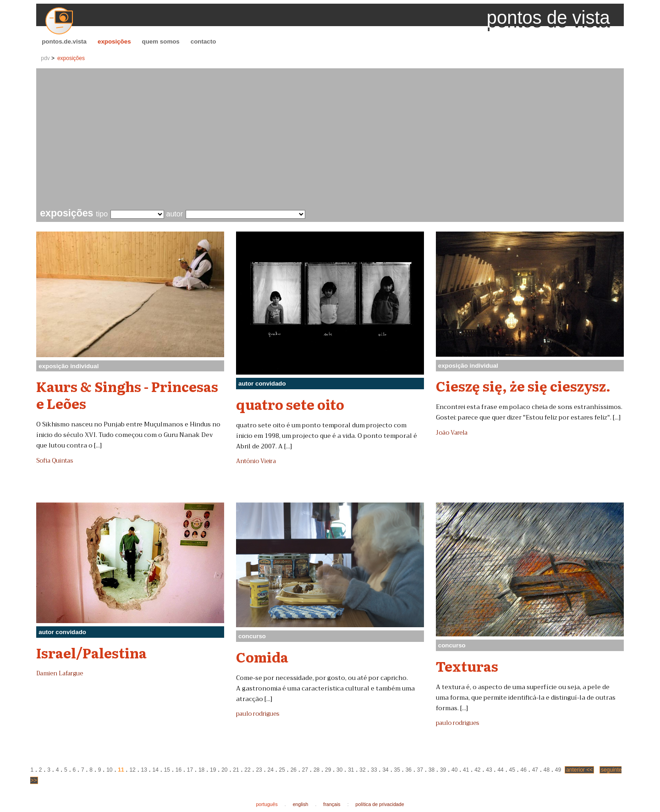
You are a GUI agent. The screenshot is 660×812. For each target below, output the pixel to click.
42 (477, 770)
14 (156, 770)
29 (328, 770)
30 (339, 770)
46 (524, 770)
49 (558, 770)
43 (489, 770)
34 (385, 770)
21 (236, 770)
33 (374, 770)
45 (512, 770)
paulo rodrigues (258, 714)
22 (247, 770)
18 (201, 770)
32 (362, 770)
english (301, 804)
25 (282, 770)
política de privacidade (380, 804)
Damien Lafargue (60, 674)
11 (121, 770)
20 (224, 770)
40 (454, 770)
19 (213, 770)
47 (535, 770)
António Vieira (256, 461)
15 (167, 770)
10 (109, 770)
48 (547, 770)
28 (316, 770)
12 (132, 770)
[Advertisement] (332, 139)
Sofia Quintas (55, 461)
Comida (262, 657)
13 (144, 770)
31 (351, 770)
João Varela (452, 433)
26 (294, 770)
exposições (114, 41)
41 (466, 770)
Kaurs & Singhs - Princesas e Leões (127, 395)
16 (179, 770)
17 (190, 770)
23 (259, 770)
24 (271, 770)
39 (443, 770)
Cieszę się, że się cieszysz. (523, 386)
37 (420, 770)
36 (409, 770)
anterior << (579, 770)
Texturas (467, 666)
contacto (203, 41)
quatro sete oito (290, 404)
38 (432, 770)
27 (305, 770)
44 (500, 770)
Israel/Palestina (91, 652)
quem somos (161, 41)
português (267, 804)
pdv (45, 58)
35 (397, 770)
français (332, 804)
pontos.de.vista (64, 41)
